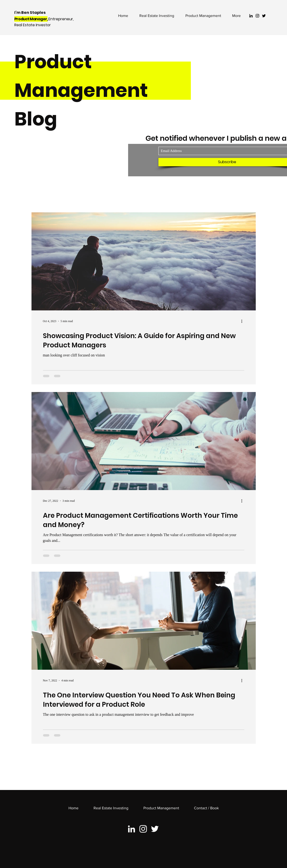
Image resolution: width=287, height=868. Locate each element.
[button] (203, 16)
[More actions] (244, 321)
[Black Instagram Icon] (257, 16)
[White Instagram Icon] (143, 829)
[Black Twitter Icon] (264, 16)
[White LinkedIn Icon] (131, 829)
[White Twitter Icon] (155, 829)
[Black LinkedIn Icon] (251, 16)
